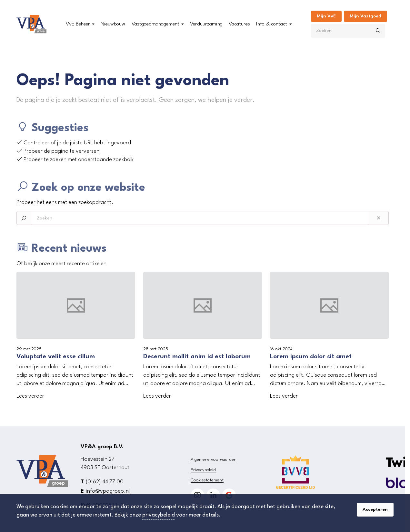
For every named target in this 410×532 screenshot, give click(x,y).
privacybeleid (159, 515)
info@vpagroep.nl (108, 491)
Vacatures (239, 24)
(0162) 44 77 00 (105, 482)
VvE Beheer (78, 24)
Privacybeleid (203, 470)
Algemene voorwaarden (214, 459)
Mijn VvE (326, 16)
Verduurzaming (206, 24)
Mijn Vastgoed (365, 16)
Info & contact (272, 24)
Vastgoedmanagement (155, 24)
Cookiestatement (207, 480)
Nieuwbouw (113, 24)
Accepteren (375, 509)
